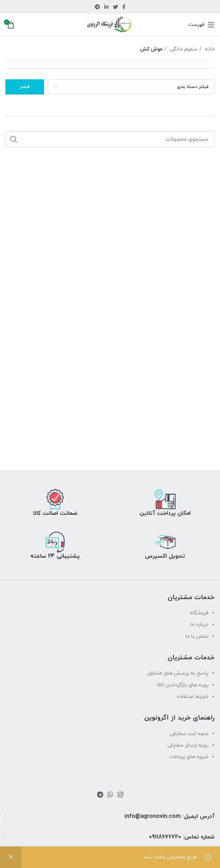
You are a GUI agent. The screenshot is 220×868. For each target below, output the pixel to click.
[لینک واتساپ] (110, 794)
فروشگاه (199, 613)
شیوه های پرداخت (189, 757)
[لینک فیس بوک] (124, 7)
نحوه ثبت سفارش (189, 734)
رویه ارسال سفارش (188, 745)
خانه (209, 49)
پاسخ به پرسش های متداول (178, 673)
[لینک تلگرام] (97, 7)
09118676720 (165, 837)
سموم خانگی (183, 49)
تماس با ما (197, 636)
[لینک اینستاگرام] (120, 794)
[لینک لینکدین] (106, 7)
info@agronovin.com (153, 816)
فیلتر (25, 87)
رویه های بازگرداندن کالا (183, 685)
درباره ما (199, 625)
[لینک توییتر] (115, 7)
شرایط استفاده (193, 697)
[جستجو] (110, 139)
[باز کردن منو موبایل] (201, 25)
